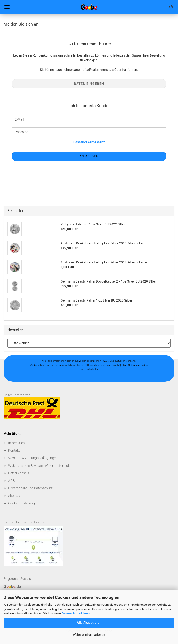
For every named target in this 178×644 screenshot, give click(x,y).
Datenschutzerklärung (76, 613)
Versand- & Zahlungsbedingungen (33, 458)
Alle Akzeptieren (89, 623)
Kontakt (14, 450)
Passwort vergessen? (89, 142)
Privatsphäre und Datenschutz (30, 488)
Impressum (16, 443)
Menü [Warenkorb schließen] (7, 7)
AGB (12, 481)
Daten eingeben (89, 84)
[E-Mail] (89, 119)
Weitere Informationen (89, 635)
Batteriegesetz (19, 473)
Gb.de (12, 587)
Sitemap (14, 496)
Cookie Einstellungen (23, 503)
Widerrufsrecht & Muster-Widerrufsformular (40, 466)
